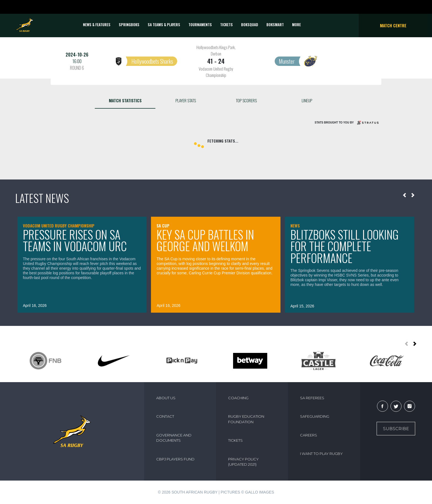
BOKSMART (275, 25)
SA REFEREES (312, 398)
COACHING (238, 398)
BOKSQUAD (250, 25)
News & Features (97, 25)
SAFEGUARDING (315, 416)
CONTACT (165, 416)
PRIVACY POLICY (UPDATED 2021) (243, 462)
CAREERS (309, 435)
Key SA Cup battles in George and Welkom (205, 240)
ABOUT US (166, 398)
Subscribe (396, 429)
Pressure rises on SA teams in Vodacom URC (75, 240)
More (296, 25)
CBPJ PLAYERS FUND (175, 459)
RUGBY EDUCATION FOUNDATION (246, 419)
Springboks (129, 25)
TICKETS (226, 25)
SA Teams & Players (164, 25)
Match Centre (393, 25)
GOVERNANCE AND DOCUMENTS (174, 438)
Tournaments (200, 25)
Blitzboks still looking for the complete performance (345, 246)
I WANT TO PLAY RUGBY (321, 454)
